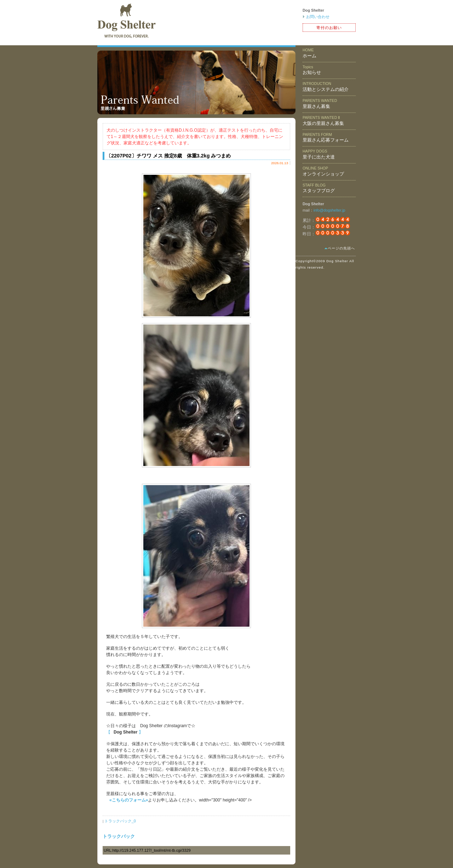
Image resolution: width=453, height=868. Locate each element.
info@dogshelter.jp (329, 210)
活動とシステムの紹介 (326, 87)
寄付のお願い (329, 28)
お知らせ (312, 70)
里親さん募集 (320, 104)
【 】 (125, 732)
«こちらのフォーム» (129, 800)
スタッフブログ (319, 188)
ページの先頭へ (341, 248)
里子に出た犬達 (319, 154)
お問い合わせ (318, 17)
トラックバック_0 (120, 821)
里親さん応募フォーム (326, 138)
